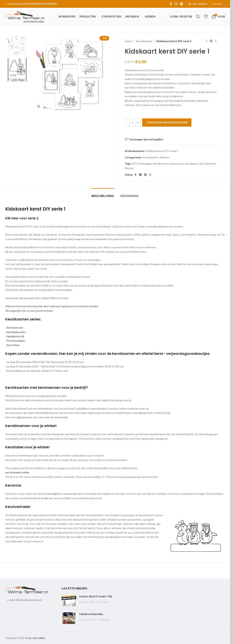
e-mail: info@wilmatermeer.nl (25, 600)
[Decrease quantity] (127, 122)
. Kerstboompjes (15, 341)
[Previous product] (206, 41)
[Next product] (216, 41)
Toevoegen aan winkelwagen (167, 122)
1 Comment (103, 602)
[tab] (103, 194)
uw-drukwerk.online (17, 472)
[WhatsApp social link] (150, 175)
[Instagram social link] (176, 4)
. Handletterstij (14, 336)
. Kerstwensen (14, 328)
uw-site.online (36, 638)
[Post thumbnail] (69, 601)
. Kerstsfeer (13, 345)
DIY (134, 164)
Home (128, 41)
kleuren (129, 168)
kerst (181, 164)
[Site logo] (25, 16)
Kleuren (165, 157)
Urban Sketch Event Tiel (96, 596)
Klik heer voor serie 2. (22, 218)
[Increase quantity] (138, 122)
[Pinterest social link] (182, 4)
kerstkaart (192, 164)
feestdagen (145, 164)
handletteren (161, 164)
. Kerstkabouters (16, 332)
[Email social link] (140, 175)
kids (202, 164)
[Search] (198, 16)
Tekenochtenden (91, 614)
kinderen (211, 164)
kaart (174, 164)
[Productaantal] (133, 122)
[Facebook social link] (171, 4)
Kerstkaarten (144, 41)
